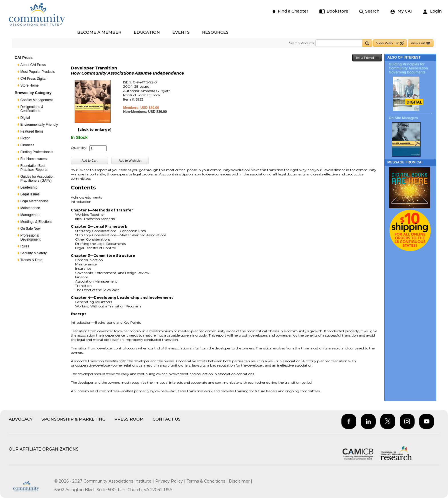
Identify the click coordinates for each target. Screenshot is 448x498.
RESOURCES (215, 32)
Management (30, 215)
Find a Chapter (290, 11)
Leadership (29, 187)
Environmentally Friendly (39, 125)
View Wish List (390, 43)
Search (369, 11)
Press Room (129, 419)
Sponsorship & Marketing (73, 419)
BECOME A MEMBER (99, 32)
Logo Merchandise (34, 201)
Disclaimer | (241, 481)
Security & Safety (33, 253)
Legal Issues (30, 194)
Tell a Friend (367, 58)
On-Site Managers (403, 118)
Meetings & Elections (36, 222)
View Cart (421, 43)
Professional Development (30, 237)
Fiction (25, 138)
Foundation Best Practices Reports (34, 168)
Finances (27, 145)
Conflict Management (36, 100)
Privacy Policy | (171, 481)
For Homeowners (33, 159)
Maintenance (30, 208)
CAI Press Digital (33, 79)
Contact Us (167, 419)
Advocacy (21, 419)
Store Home (29, 85)
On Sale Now (30, 229)
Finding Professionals (37, 152)
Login (432, 11)
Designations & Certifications (32, 109)
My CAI (401, 11)
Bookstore (334, 11)
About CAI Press (33, 65)
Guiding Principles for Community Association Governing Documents (408, 68)
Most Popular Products (38, 72)
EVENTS (181, 32)
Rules (25, 246)
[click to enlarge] (95, 130)
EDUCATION (147, 32)
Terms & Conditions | (208, 481)
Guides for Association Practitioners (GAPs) (37, 179)
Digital (25, 118)
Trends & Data (31, 260)
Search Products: (302, 43)
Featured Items (32, 131)
